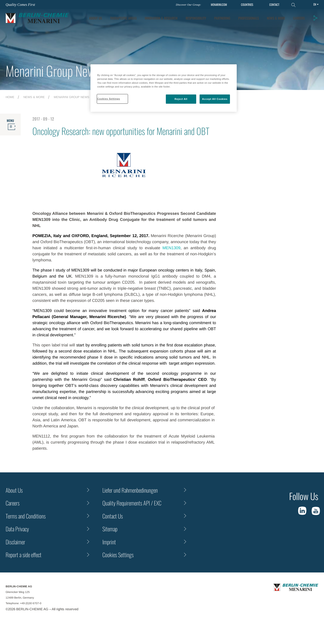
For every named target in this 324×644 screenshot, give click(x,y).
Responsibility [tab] (196, 18)
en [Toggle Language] (315, 4)
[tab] (161, 18)
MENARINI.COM (219, 5)
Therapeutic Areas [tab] (123, 18)
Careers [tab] (299, 18)
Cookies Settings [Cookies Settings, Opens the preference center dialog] (109, 99)
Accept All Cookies (215, 99)
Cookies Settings (118, 555)
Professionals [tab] (249, 18)
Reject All (181, 99)
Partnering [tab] (222, 18)
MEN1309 (171, 248)
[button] (315, 18)
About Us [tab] (96, 18)
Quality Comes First (20, 5)
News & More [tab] (276, 18)
